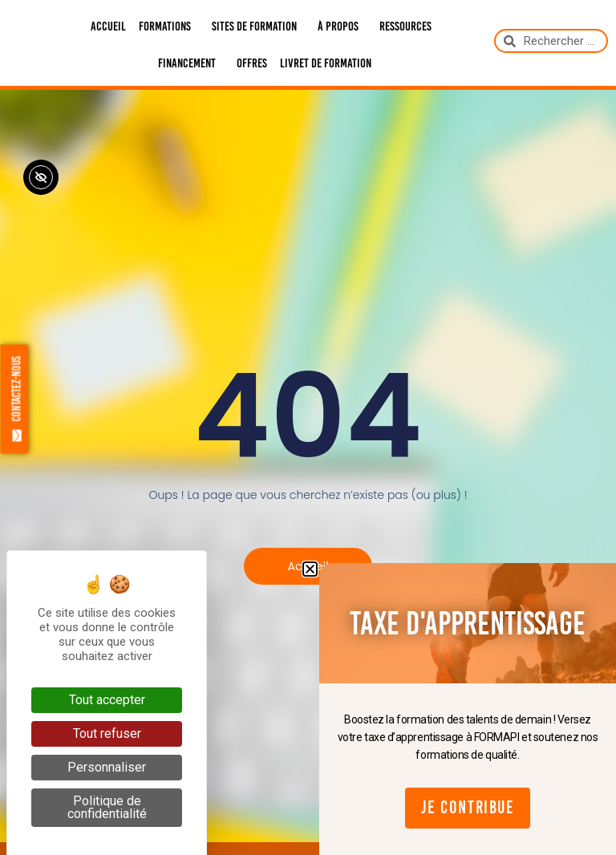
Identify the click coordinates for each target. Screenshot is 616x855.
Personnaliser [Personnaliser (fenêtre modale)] (107, 767)
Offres (252, 63)
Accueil (108, 26)
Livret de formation (326, 63)
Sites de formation (258, 26)
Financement (191, 63)
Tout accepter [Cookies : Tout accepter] (107, 700)
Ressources (409, 26)
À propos (342, 26)
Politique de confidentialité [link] (107, 807)
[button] (310, 569)
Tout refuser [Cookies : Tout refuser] (107, 733)
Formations (169, 26)
